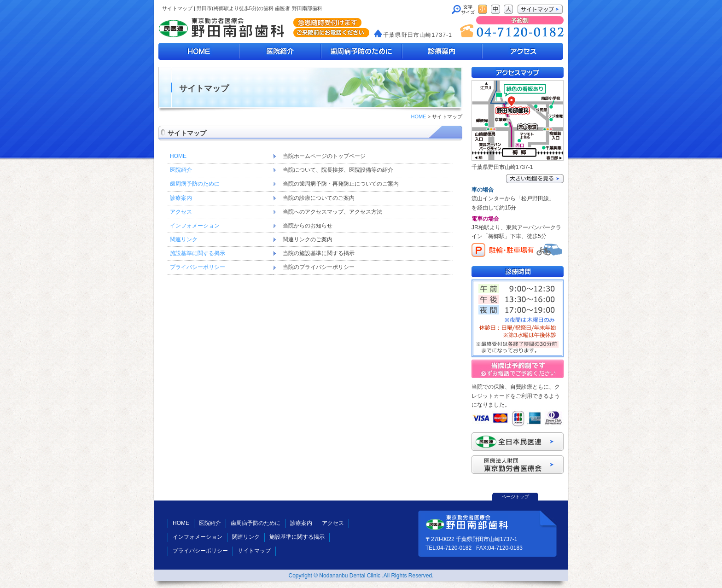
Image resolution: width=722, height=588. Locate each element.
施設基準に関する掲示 (198, 253)
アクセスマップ (523, 51)
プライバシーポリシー (198, 267)
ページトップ (515, 497)
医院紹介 (280, 51)
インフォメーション (195, 226)
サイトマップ (254, 551)
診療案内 (442, 51)
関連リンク (184, 239)
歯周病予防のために (361, 51)
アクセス (181, 212)
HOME (199, 51)
